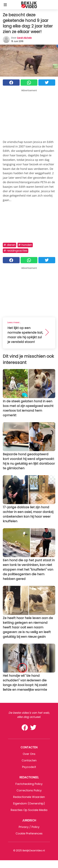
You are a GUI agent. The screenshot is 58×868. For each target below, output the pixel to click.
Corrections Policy (29, 790)
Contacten (29, 760)
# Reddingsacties (16, 251)
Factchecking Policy (29, 784)
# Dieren (10, 245)
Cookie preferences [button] (29, 833)
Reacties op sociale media (29, 810)
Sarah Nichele (24, 38)
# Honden (25, 245)
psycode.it (29, 767)
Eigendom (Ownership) (29, 803)
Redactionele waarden (29, 797)
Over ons (29, 754)
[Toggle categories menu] (5, 5)
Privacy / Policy (29, 827)
